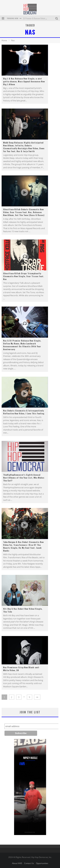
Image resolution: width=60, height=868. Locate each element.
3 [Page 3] (19, 697)
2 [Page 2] (12, 697)
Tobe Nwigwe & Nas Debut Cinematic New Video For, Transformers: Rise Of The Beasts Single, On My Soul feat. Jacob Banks (23, 546)
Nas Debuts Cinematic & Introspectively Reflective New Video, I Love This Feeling (24, 412)
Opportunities (42, 863)
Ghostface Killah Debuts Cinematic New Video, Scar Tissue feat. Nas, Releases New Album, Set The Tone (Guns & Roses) (24, 212)
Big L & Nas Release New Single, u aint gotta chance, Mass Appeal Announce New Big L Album (24, 81)
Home (4, 40)
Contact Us (29, 863)
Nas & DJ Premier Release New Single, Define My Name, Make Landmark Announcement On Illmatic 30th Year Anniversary (22, 345)
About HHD (17, 863)
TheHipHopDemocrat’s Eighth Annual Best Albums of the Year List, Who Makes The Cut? (24, 478)
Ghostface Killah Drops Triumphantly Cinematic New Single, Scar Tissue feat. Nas (24, 276)
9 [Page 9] (30, 697)
